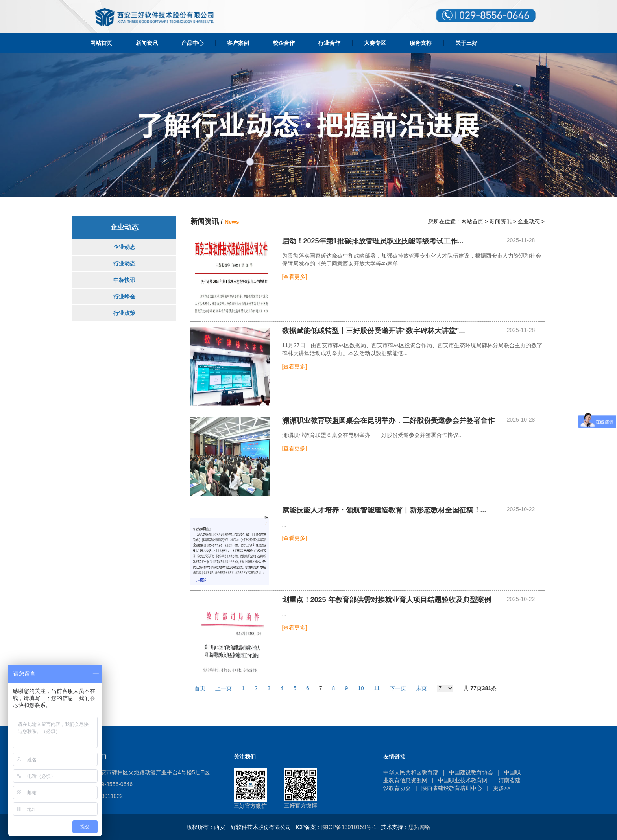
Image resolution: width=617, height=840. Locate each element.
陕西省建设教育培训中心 (452, 788)
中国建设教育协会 (471, 772)
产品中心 (192, 43)
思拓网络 (419, 827)
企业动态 (124, 247)
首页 (200, 688)
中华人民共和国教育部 (411, 772)
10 (361, 688)
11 (377, 688)
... (373, 241)
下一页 (398, 688)
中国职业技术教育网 (463, 780)
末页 (421, 688)
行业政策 (124, 313)
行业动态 (124, 263)
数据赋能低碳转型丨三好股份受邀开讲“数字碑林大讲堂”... (374, 331)
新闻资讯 (147, 43)
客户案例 (238, 43)
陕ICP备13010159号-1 (349, 827)
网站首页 (101, 43)
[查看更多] (295, 277)
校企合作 (284, 43)
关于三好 (466, 43)
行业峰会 (124, 297)
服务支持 (421, 43)
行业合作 (329, 43)
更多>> (502, 788)
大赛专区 (375, 43)
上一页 (224, 688)
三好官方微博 (301, 805)
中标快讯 (124, 280)
